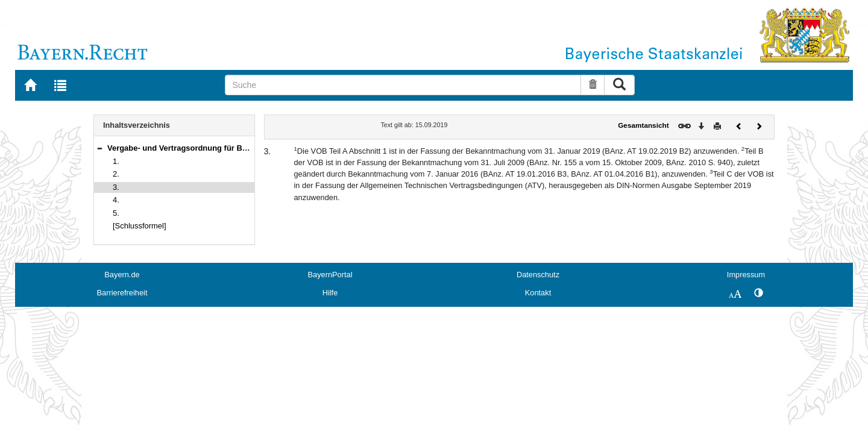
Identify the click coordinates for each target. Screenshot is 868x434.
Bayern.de (122, 275)
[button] (99, 148)
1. (116, 161)
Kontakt (538, 293)
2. (116, 174)
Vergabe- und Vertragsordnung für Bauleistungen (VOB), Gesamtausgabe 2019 (253, 148)
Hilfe (330, 293)
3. (116, 187)
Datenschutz (538, 275)
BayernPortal (330, 275)
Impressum (746, 275)
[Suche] (403, 85)
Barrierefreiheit (122, 293)
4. (116, 200)
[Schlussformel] (140, 226)
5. (116, 213)
